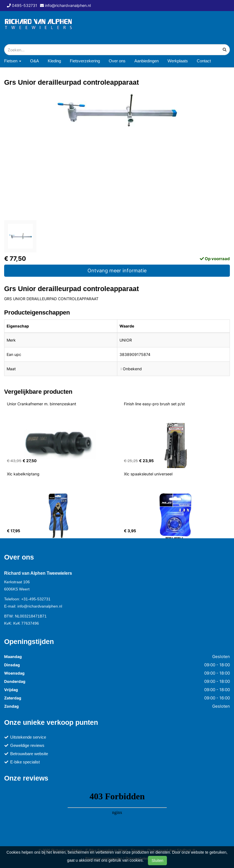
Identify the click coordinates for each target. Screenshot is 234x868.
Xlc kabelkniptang (23, 474)
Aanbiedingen (147, 61)
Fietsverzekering (85, 61)
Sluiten (157, 861)
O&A (34, 61)
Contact (204, 61)
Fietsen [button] (13, 61)
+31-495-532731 (36, 599)
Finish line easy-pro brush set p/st (154, 404)
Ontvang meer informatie (117, 271)
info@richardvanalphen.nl (40, 606)
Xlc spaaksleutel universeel (148, 474)
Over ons (117, 61)
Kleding (54, 61)
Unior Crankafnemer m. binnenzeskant (42, 404)
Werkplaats (178, 61)
